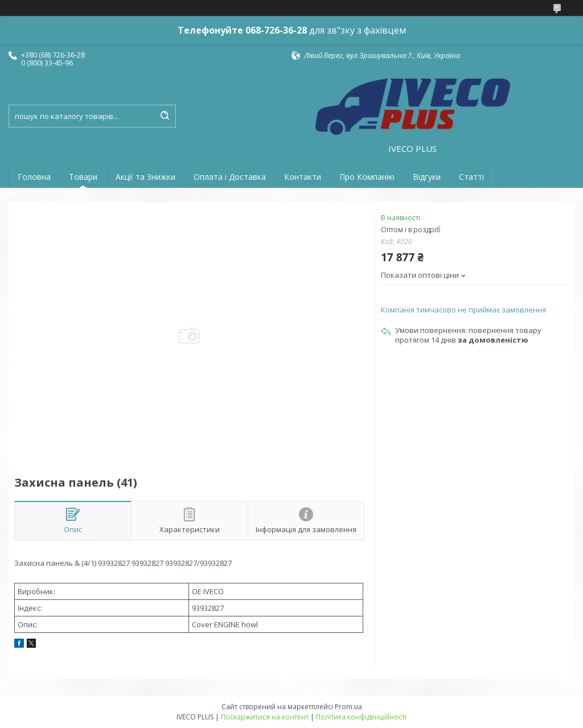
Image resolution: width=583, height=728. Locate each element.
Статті (471, 177)
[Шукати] (165, 116)
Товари (83, 177)
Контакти (303, 177)
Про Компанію (367, 177)
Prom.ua (348, 707)
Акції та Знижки (145, 177)
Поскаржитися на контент (265, 717)
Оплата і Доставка (230, 177)
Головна (34, 177)
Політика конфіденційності (361, 717)
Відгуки (427, 177)
